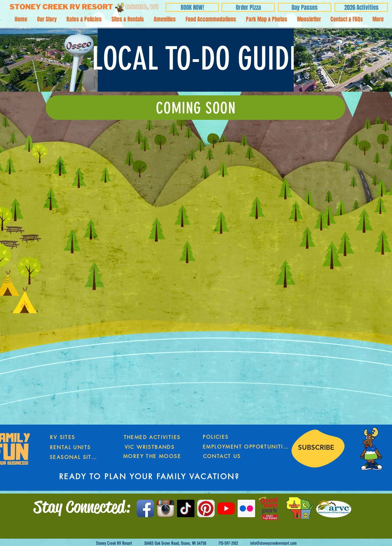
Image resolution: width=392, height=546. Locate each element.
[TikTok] (186, 508)
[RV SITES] (63, 437)
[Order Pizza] (248, 7)
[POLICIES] (216, 437)
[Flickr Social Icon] (246, 508)
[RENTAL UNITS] (70, 447)
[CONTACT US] (222, 456)
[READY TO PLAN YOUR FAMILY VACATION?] (149, 477)
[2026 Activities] (361, 7)
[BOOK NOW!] (192, 7)
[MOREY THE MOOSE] (152, 456)
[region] (316, 456)
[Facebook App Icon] (145, 508)
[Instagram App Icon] (166, 508)
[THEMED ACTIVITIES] (152, 437)
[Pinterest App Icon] (206, 508)
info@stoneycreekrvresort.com (273, 543)
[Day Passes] (305, 7)
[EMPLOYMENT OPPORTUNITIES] (246, 447)
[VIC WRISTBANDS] (150, 447)
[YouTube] (226, 508)
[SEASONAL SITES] (74, 457)
